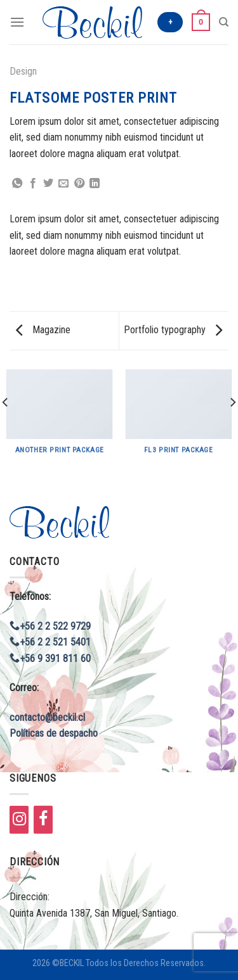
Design (23, 71)
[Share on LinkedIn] (95, 184)
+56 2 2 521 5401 (50, 642)
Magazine (43, 330)
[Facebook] (43, 820)
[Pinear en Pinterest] (79, 184)
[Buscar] (224, 22)
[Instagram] (19, 820)
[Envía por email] (63, 184)
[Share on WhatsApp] (17, 184)
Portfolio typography (173, 330)
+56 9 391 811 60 (50, 659)
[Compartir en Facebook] (33, 184)
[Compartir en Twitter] (48, 184)
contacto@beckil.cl (47, 717)
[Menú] (17, 22)
